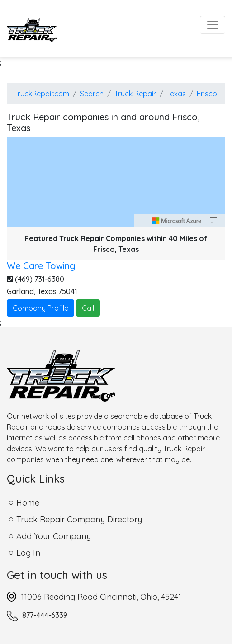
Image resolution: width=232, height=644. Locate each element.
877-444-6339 (45, 615)
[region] (116, 182)
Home (28, 503)
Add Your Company (54, 536)
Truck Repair (135, 94)
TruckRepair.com (42, 94)
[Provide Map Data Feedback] (213, 221)
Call (88, 308)
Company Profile (40, 308)
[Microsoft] (177, 221)
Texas (176, 94)
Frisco (207, 94)
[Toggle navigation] (213, 25)
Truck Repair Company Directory (79, 519)
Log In (28, 553)
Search (92, 94)
